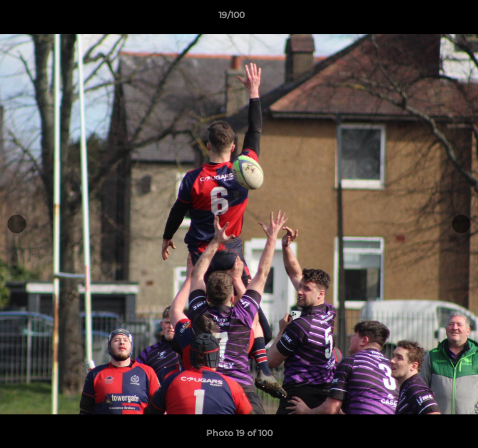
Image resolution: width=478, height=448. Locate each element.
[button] (433, 18)
